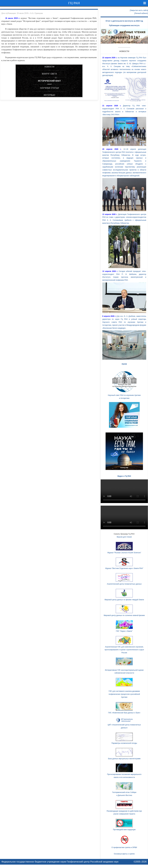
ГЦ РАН (74, 3)
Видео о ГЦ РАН (124, 476)
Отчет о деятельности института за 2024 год (124, 21)
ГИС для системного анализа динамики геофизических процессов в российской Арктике (124, 694)
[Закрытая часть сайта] (139, 10)
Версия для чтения (124, 537)
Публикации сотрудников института (124, 26)
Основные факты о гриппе (124, 854)
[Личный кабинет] (141, 13)
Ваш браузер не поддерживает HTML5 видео (124, 491)
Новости (124, 51)
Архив (124, 364)
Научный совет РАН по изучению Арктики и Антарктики (124, 384)
